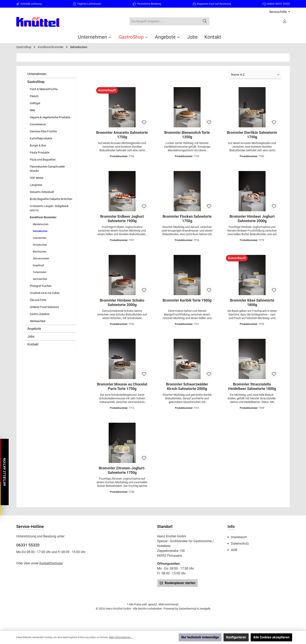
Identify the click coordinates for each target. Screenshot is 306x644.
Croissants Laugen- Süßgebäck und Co (49, 208)
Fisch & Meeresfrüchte (44, 89)
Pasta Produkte (40, 152)
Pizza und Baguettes (43, 160)
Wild (32, 110)
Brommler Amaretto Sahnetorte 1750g (122, 135)
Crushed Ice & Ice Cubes (45, 293)
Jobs (31, 336)
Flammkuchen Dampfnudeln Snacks (47, 169)
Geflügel (35, 103)
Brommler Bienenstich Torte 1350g (187, 135)
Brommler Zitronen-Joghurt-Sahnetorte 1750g (122, 470)
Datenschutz (240, 544)
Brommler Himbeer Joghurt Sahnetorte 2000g (252, 219)
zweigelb (205, 609)
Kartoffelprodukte (41, 138)
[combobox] (165, 21)
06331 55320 (28, 545)
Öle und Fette (38, 300)
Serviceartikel (40, 279)
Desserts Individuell (42, 192)
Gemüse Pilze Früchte (43, 131)
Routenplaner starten (178, 583)
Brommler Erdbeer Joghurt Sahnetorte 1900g (122, 219)
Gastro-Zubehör (40, 314)
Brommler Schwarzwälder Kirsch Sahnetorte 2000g (187, 386)
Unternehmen (37, 74)
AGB (234, 550)
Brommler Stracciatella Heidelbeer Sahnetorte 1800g (252, 386)
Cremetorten (40, 238)
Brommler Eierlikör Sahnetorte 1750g (252, 135)
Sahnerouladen (41, 259)
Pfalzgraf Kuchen (41, 286)
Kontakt (33, 344)
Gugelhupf (38, 265)
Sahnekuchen (40, 231)
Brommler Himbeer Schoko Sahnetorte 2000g (122, 302)
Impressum (239, 537)
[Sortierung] (256, 75)
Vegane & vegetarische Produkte (50, 117)
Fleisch (34, 96)
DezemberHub (188, 609)
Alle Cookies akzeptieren (271, 637)
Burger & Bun (38, 145)
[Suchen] (205, 21)
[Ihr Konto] (285, 21)
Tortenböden (40, 272)
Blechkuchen (40, 252)
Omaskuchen (40, 245)
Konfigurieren (236, 637)
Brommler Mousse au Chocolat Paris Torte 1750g (122, 386)
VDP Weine (37, 178)
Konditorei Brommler (43, 217)
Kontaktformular (51, 563)
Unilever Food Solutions (44, 307)
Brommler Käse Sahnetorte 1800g (252, 302)
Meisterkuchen (41, 224)
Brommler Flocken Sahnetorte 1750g (187, 219)
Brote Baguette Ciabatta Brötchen (51, 199)
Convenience (38, 124)
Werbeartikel (38, 321)
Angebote (34, 329)
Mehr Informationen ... (121, 637)
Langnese (36, 185)
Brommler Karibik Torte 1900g (187, 300)
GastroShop (36, 82)
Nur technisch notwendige (200, 637)
